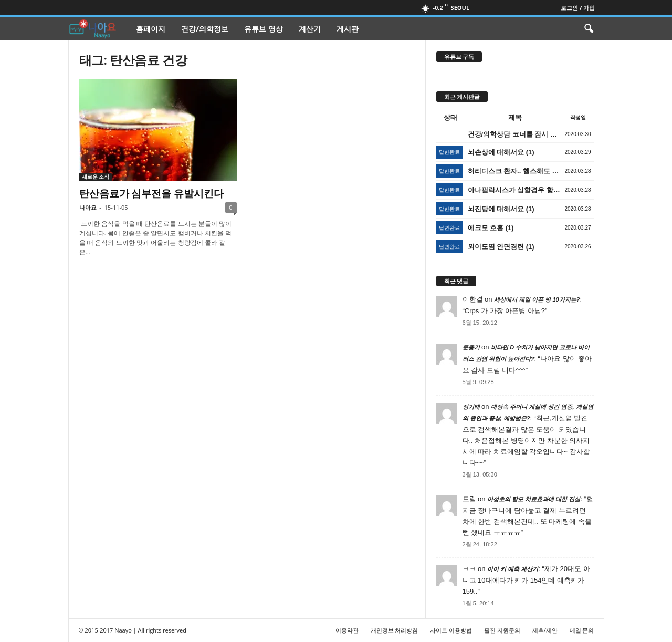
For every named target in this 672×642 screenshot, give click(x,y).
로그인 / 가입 (578, 8)
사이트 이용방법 (451, 630)
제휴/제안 (545, 630)
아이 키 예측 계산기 (513, 569)
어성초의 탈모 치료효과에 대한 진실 (534, 499)
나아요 (88, 207)
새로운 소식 (96, 177)
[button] (589, 29)
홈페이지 (151, 29)
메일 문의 (582, 630)
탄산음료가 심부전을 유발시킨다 (152, 193)
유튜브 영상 (264, 29)
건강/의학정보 (205, 29)
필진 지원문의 (502, 630)
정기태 (471, 407)
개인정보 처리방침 (395, 630)
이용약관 (347, 630)
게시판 (348, 29)
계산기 (310, 29)
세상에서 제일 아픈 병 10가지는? (537, 299)
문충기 (471, 347)
